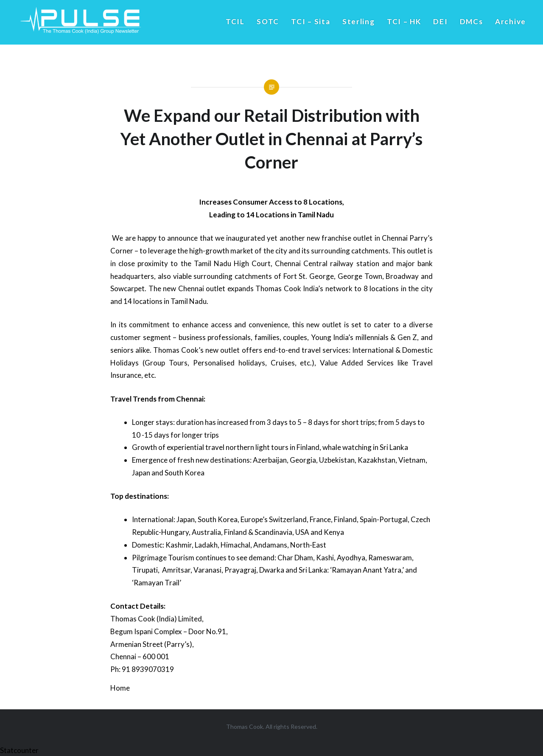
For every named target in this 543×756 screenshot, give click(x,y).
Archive (511, 21)
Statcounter (19, 750)
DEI (440, 21)
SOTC (268, 21)
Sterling (359, 21)
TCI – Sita (311, 21)
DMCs (472, 21)
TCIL (235, 21)
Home (120, 688)
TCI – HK (404, 21)
